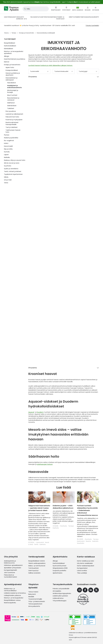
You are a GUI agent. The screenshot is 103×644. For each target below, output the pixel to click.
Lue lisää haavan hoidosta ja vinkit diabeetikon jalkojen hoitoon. (50, 65)
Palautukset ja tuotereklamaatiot (11, 576)
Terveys (71, 526)
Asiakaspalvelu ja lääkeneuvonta (10, 562)
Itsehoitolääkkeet (59, 563)
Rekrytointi (32, 594)
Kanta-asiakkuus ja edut (86, 561)
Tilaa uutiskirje (82, 573)
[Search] (25, 9)
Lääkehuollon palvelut (60, 596)
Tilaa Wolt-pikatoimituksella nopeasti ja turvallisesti (21, 2)
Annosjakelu (57, 591)
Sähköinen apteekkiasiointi (13, 565)
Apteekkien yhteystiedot (13, 568)
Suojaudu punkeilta (59, 571)
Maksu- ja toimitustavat (37, 566)
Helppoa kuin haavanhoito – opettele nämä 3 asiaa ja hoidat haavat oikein (39, 508)
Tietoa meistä (33, 592)
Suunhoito (81, 543)
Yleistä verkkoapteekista (37, 563)
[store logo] (11, 9)
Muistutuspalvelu (10, 603)
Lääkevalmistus (58, 598)
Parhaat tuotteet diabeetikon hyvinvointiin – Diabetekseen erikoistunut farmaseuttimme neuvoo (87, 510)
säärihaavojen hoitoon (45, 464)
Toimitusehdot (34, 568)
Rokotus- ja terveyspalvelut (14, 598)
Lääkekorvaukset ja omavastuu (15, 593)
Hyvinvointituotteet (59, 566)
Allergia (55, 561)
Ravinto (89, 541)
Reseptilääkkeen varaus (12, 600)
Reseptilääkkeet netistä (37, 561)
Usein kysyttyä (33, 571)
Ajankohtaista (57, 573)
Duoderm (40, 412)
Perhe (37, 544)
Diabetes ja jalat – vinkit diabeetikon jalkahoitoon (63, 507)
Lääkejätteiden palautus (12, 595)
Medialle (31, 597)
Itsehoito (43, 544)
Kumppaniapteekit (11, 570)
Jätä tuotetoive (10, 573)
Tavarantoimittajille (35, 599)
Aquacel (31, 412)
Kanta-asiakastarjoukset (86, 566)
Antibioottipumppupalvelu (62, 593)
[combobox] (36, 9)
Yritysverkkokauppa (59, 601)
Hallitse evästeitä (34, 573)
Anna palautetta (34, 606)
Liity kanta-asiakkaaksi (85, 563)
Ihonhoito (64, 526)
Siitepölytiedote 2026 (60, 568)
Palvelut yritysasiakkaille (61, 589)
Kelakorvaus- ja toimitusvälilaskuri (10, 590)
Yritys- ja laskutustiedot (37, 601)
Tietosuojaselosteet (35, 604)
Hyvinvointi (40, 542)
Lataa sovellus (82, 571)
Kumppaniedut (82, 568)
